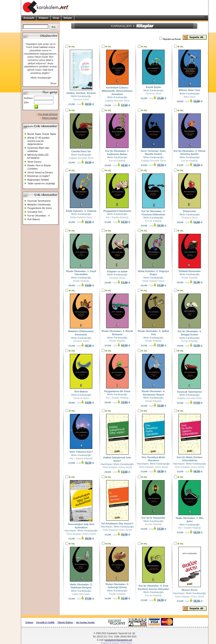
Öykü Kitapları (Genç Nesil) (117, 467)
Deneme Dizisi (81, 99)
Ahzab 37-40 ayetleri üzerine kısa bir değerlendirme (39, 141)
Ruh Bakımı (34, 219)
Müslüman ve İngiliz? (39, 176)
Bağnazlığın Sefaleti (38, 180)
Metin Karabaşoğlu (81, 96)
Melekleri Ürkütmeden (39, 205)
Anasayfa (29, 18)
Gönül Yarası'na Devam (40, 172)
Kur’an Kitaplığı (117, 161)
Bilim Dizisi (190, 97)
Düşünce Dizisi (190, 218)
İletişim (68, 18)
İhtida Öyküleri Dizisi (81, 217)
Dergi (56, 18)
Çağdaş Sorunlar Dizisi (117, 101)
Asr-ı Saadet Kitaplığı (117, 217)
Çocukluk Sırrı (35, 212)
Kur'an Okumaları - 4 (39, 216)
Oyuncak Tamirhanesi (39, 201)
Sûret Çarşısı (34, 162)
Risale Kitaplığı (81, 281)
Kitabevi (43, 18)
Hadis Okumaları (81, 594)
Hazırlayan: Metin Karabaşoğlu (117, 464)
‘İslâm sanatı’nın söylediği (41, 183)
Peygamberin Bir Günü (40, 208)
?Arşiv (53, 83)
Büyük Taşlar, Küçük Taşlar (42, 134)
